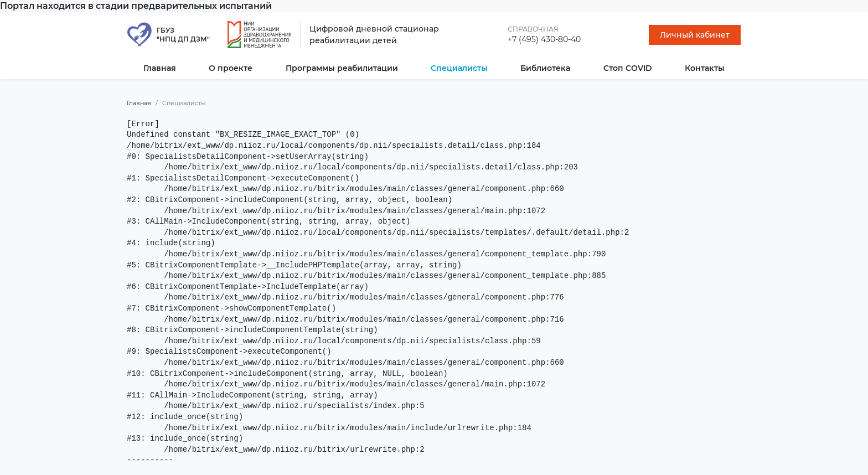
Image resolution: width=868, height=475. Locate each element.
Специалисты (459, 68)
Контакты (705, 68)
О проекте (231, 68)
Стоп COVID (628, 68)
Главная (160, 68)
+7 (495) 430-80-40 (544, 39)
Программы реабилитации (342, 68)
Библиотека (545, 68)
